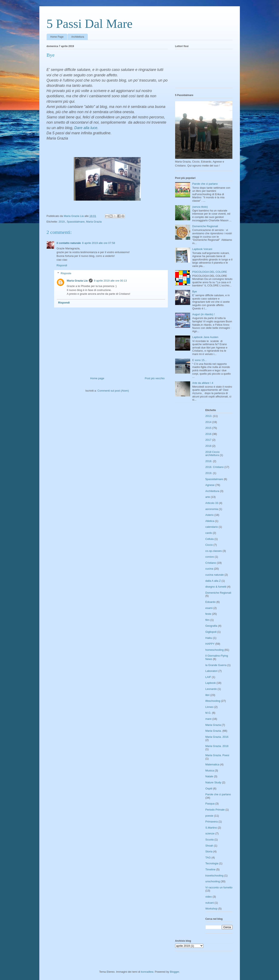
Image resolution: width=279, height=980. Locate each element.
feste (208, 614)
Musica (210, 771)
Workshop (211, 909)
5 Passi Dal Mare (90, 24)
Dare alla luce (86, 128)
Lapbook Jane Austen (205, 337)
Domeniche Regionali (205, 226)
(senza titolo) (200, 207)
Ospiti (209, 788)
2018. (209, 461)
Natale (209, 776)
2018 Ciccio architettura (213, 454)
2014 (208, 422)
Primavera (212, 822)
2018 (208, 446)
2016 (208, 434)
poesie (209, 816)
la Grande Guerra (216, 665)
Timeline (211, 869)
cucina (209, 569)
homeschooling (215, 650)
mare (209, 719)
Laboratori (212, 671)
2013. (209, 416)
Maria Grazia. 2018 (217, 746)
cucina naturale (215, 575)
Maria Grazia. (214, 731)
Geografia (211, 626)
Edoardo (211, 602)
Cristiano (211, 563)
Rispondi (62, 265)
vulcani (210, 903)
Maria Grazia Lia (77, 281)
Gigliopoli (211, 632)
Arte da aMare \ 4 (203, 383)
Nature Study (213, 782)
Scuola (210, 840)
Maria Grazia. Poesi (217, 755)
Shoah (209, 846)
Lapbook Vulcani (202, 249)
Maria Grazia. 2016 (217, 737)
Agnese (210, 485)
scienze (210, 833)
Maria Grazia (94, 222)
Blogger (175, 972)
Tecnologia (212, 863)
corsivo (210, 557)
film (208, 620)
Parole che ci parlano (205, 184)
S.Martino (211, 828)
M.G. (208, 713)
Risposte (66, 273)
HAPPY (210, 644)
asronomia (212, 509)
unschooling (213, 881)
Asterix (210, 515)
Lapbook (211, 683)
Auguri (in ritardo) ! (204, 314)
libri (208, 695)
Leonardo (211, 689)
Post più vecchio (155, 378)
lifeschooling (213, 701)
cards (209, 533)
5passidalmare (76, 222)
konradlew (147, 972)
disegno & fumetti (216, 587)
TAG (208, 858)
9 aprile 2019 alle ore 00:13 (110, 281)
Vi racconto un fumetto (219, 887)
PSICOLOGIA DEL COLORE (210, 272)
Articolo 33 (212, 503)
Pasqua (210, 804)
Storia (209, 851)
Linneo (210, 707)
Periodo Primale (215, 810)
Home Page (57, 37)
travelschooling (215, 876)
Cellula (210, 539)
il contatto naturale (69, 243)
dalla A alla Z (213, 581)
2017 (208, 440)
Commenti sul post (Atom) (113, 391)
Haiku (209, 638)
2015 (208, 428)
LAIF (208, 677)
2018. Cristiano (215, 467)
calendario (212, 527)
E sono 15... (199, 360)
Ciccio (209, 545)
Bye (195, 291)
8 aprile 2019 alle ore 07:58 (99, 243)
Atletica (210, 521)
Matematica (212, 764)
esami (209, 608)
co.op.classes (214, 551)
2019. (62, 222)
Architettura (78, 37)
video (209, 897)
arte (208, 497)
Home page (97, 378)
